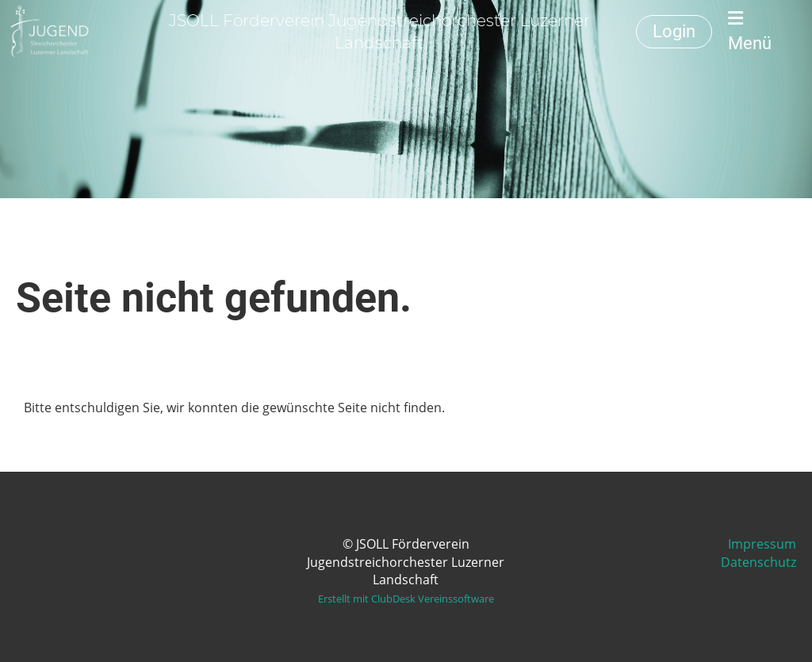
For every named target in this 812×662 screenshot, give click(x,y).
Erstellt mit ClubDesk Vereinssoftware (406, 599)
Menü (750, 31)
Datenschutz (758, 562)
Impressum (762, 544)
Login (674, 31)
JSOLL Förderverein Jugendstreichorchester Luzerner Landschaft (379, 32)
